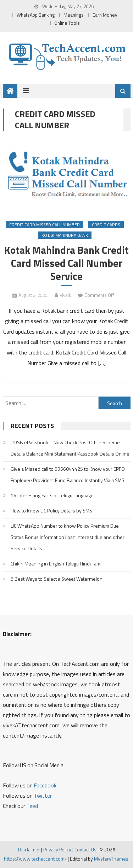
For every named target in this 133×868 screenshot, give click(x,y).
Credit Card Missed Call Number (45, 225)
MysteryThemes (111, 859)
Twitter (43, 796)
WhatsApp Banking (36, 15)
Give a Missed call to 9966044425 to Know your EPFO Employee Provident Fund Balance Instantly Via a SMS (68, 474)
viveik (65, 295)
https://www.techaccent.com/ (35, 859)
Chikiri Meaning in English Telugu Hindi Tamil (57, 564)
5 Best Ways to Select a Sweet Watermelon (57, 579)
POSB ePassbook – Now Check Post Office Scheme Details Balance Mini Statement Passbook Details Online (70, 448)
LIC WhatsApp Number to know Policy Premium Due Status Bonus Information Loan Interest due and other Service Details (68, 537)
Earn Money (105, 15)
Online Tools (67, 23)
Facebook (45, 785)
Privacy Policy (57, 849)
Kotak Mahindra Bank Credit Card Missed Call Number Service (66, 263)
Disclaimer (29, 849)
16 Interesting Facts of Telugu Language (52, 495)
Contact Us (85, 849)
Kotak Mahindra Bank (65, 235)
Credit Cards (106, 225)
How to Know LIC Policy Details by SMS (51, 511)
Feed (32, 806)
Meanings (74, 15)
